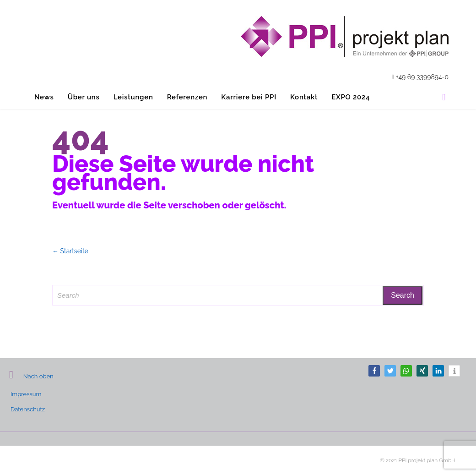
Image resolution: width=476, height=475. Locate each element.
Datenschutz (28, 409)
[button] (374, 371)
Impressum (26, 394)
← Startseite (70, 251)
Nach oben (31, 376)
